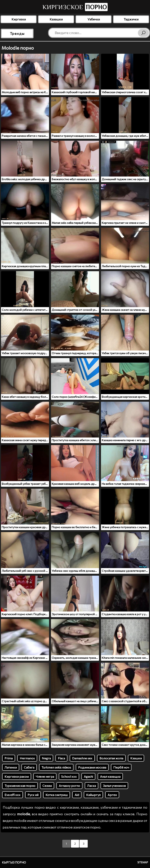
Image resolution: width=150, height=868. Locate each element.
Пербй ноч (121, 767)
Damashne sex (82, 758)
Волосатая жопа (111, 758)
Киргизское (75, 7)
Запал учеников (114, 786)
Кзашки (136, 758)
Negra (46, 758)
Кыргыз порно (14, 862)
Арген (112, 795)
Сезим (47, 786)
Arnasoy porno (69, 786)
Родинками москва (92, 767)
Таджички (131, 19)
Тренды (17, 33)
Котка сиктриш (57, 795)
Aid (77, 795)
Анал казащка (110, 776)
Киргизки (19, 19)
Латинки (11, 767)
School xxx (69, 776)
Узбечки (94, 19)
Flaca (61, 758)
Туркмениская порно (20, 786)
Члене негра (45, 776)
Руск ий (33, 795)
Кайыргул (93, 795)
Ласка (92, 786)
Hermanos (27, 758)
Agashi (88, 776)
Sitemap (143, 862)
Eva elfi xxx (12, 795)
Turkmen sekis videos (56, 767)
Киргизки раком (17, 776)
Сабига (29, 767)
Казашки (56, 19)
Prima (9, 758)
